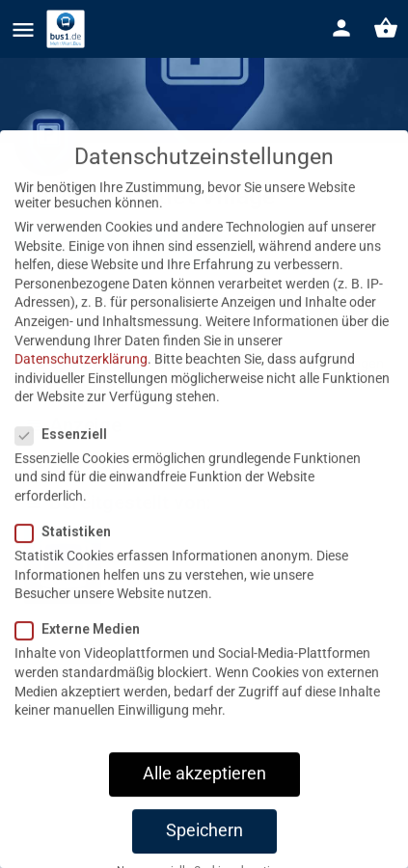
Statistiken (69, 556)
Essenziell (67, 459)
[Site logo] (68, 29)
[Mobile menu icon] (23, 29)
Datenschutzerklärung (81, 384)
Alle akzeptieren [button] (204, 799)
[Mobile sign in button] (341, 28)
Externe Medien (83, 654)
